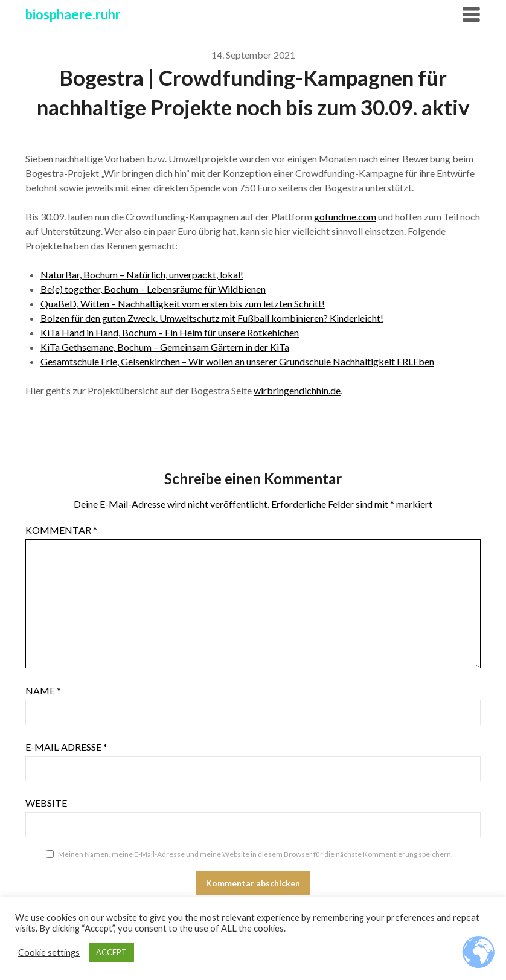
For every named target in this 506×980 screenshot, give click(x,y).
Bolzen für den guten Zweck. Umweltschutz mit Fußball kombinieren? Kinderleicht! (212, 318)
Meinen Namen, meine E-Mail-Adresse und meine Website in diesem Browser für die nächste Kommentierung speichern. (255, 854)
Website (46, 803)
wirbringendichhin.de (297, 390)
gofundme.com (345, 216)
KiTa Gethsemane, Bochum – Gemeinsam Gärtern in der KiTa (165, 347)
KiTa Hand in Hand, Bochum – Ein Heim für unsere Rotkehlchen (170, 332)
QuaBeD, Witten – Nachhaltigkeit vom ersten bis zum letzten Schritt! (183, 303)
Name (43, 690)
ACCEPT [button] (111, 952)
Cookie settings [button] (49, 953)
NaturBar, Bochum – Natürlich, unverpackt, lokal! (142, 274)
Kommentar (61, 530)
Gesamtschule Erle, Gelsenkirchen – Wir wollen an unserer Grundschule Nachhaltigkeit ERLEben (237, 361)
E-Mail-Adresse (66, 747)
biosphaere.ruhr (73, 14)
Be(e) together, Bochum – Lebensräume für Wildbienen (153, 289)
